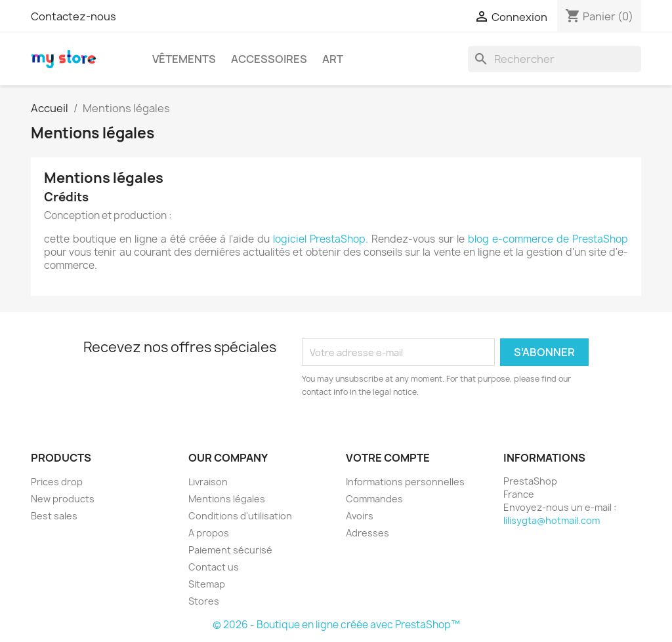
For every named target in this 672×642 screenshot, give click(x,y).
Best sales (54, 516)
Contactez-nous (73, 16)
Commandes (374, 499)
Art (333, 59)
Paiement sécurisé (230, 550)
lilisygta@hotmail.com (552, 520)
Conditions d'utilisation (240, 516)
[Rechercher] (555, 59)
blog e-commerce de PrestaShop (548, 239)
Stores (204, 601)
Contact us (214, 567)
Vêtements (184, 59)
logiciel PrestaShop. (322, 239)
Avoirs (360, 516)
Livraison (208, 482)
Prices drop (57, 482)
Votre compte (388, 458)
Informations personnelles (405, 482)
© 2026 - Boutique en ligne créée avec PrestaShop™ (336, 625)
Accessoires (269, 59)
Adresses (367, 533)
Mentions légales (227, 499)
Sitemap (207, 584)
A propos (209, 533)
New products (63, 499)
